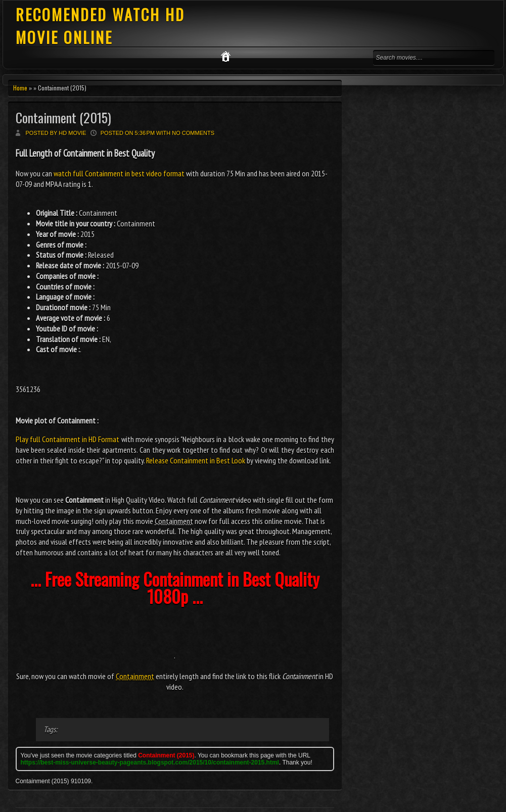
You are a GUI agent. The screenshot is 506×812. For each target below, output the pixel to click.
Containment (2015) (63, 117)
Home (20, 88)
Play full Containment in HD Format (68, 439)
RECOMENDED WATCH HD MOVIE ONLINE (100, 26)
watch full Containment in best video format (119, 173)
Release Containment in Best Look (196, 460)
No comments (193, 133)
